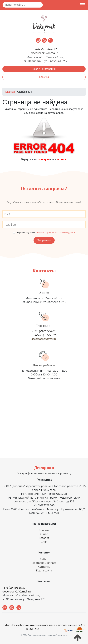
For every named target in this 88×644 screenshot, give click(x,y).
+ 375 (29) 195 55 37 (45, 49)
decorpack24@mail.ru (45, 53)
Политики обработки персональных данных (56, 233)
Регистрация (48, 69)
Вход (35, 69)
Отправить (44, 240)
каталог (61, 159)
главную (43, 159)
